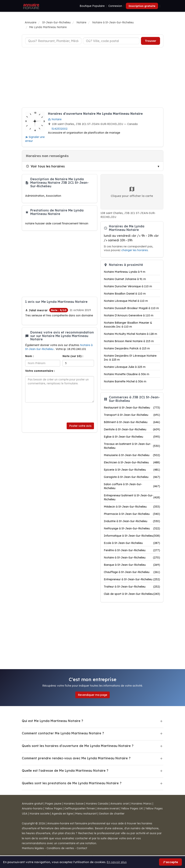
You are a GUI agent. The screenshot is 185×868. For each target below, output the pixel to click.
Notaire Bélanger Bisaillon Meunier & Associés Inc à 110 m (128, 325)
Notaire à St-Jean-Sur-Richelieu (132, 558)
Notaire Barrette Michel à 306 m (125, 381)
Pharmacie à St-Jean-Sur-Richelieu (132, 514)
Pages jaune (53, 804)
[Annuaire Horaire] (31, 6)
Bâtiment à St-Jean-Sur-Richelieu (132, 422)
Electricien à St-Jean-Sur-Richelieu (132, 462)
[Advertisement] (93, 78)
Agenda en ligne (62, 814)
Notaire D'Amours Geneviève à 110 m (129, 315)
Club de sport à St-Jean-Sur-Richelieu (132, 594)
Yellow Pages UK (132, 808)
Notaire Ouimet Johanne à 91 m (125, 279)
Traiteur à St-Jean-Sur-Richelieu (132, 587)
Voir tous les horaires (45, 166)
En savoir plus (117, 862)
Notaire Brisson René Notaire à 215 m (129, 341)
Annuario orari (120, 804)
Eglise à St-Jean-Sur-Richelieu (132, 437)
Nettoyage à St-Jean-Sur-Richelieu (132, 528)
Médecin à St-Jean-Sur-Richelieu (132, 507)
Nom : (29, 356)
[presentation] (55, 412)
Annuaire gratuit (32, 804)
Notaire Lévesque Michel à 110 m (126, 301)
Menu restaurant (86, 814)
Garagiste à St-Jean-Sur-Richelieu (132, 477)
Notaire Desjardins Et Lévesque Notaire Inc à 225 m (130, 358)
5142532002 (59, 129)
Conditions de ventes (60, 848)
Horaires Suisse (74, 804)
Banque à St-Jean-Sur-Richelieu (132, 565)
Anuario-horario (32, 808)
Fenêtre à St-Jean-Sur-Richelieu (132, 550)
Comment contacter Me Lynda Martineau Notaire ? (63, 733)
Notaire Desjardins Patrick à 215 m (127, 348)
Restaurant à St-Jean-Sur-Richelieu (132, 408)
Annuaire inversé (108, 808)
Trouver (150, 41)
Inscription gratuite (142, 6)
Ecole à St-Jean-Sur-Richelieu (132, 543)
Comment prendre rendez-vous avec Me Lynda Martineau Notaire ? (76, 758)
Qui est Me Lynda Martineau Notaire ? (52, 721)
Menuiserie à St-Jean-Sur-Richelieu (132, 455)
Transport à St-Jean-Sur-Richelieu (132, 415)
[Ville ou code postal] (111, 41)
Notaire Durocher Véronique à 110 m (128, 286)
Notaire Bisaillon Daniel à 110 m (125, 294)
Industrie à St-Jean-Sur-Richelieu (132, 521)
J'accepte (170, 862)
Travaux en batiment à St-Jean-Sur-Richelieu (132, 446)
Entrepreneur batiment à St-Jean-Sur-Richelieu (132, 497)
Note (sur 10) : (73, 356)
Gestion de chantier (112, 814)
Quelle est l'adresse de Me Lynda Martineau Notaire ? (65, 771)
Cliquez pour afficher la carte (132, 192)
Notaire (55, 119)
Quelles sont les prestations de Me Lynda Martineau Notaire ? (72, 783)
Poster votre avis (80, 426)
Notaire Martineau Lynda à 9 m (125, 272)
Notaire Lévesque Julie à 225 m (125, 367)
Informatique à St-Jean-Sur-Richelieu (132, 536)
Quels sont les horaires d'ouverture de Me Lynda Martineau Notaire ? (78, 746)
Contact (82, 848)
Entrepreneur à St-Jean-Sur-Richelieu (132, 579)
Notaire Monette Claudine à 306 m (127, 374)
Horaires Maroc (141, 804)
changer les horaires (135, 250)
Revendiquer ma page (92, 695)
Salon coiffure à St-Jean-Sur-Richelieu (132, 486)
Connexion (115, 6)
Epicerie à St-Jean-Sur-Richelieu (132, 470)
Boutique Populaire (92, 6)
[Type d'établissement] (53, 41)
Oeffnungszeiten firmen (80, 808)
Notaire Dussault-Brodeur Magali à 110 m (131, 308)
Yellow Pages (53, 808)
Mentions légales (33, 848)
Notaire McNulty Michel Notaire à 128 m (130, 334)
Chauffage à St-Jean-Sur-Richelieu (132, 572)
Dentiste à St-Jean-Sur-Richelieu (132, 429)
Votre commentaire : (40, 371)
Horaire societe (40, 814)
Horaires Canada (97, 804)
